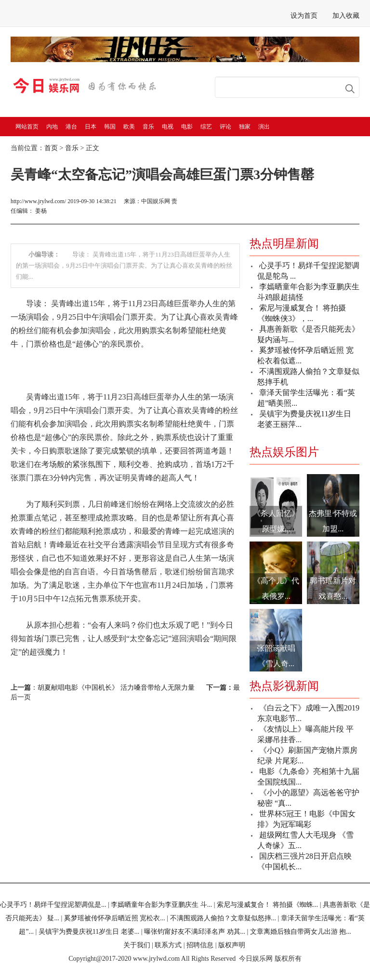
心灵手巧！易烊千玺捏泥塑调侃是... (53, 905)
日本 (91, 127)
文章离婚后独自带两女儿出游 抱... (301, 932)
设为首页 (304, 16)
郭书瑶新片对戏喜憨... (333, 588)
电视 (168, 127)
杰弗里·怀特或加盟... (333, 521)
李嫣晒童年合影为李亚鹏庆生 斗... (161, 905)
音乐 (148, 127)
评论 (225, 127)
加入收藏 (346, 16)
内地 (52, 127)
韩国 (110, 127)
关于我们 (137, 945)
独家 (245, 127)
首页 (51, 148)
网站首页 (27, 127)
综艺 (206, 127)
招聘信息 (200, 945)
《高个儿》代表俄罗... (276, 588)
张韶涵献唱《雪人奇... (276, 656)
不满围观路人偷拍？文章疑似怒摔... (223, 918)
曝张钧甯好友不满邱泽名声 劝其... (195, 932)
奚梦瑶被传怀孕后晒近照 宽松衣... (115, 918)
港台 (71, 127)
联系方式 (168, 945)
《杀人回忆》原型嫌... (276, 521)
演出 (264, 127)
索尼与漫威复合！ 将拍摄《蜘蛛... (267, 905)
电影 (187, 127)
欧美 (129, 127)
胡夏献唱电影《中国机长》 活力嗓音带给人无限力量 (116, 688)
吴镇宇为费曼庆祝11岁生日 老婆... (89, 932)
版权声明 (232, 945)
